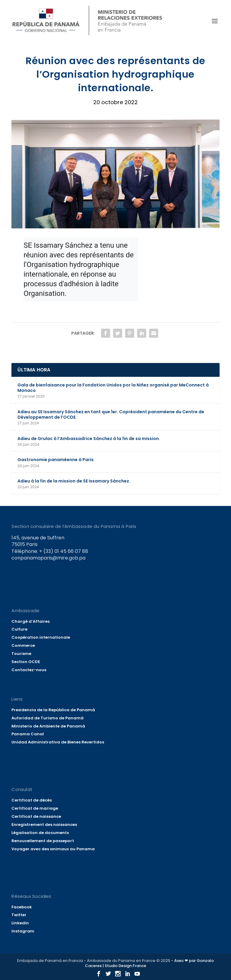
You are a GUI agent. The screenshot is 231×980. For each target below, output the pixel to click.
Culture (19, 629)
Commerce (23, 645)
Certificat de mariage (35, 808)
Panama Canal (28, 734)
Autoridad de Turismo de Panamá (48, 718)
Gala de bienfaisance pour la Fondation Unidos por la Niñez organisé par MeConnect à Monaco (113, 388)
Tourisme (21, 654)
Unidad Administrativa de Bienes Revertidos (58, 742)
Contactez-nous (29, 670)
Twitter (19, 915)
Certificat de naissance (36, 816)
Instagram (23, 931)
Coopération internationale (41, 637)
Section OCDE (26, 662)
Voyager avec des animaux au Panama (53, 849)
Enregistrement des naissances (44, 825)
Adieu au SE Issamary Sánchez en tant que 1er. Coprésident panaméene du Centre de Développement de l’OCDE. (111, 414)
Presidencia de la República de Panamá (53, 710)
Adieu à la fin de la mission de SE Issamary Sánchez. (74, 481)
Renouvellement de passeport (43, 841)
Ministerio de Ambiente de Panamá (48, 726)
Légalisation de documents (40, 833)
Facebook (22, 907)
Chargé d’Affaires (31, 621)
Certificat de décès (32, 800)
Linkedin (20, 923)
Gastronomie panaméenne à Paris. (56, 460)
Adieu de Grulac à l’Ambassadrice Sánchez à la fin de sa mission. (89, 439)
